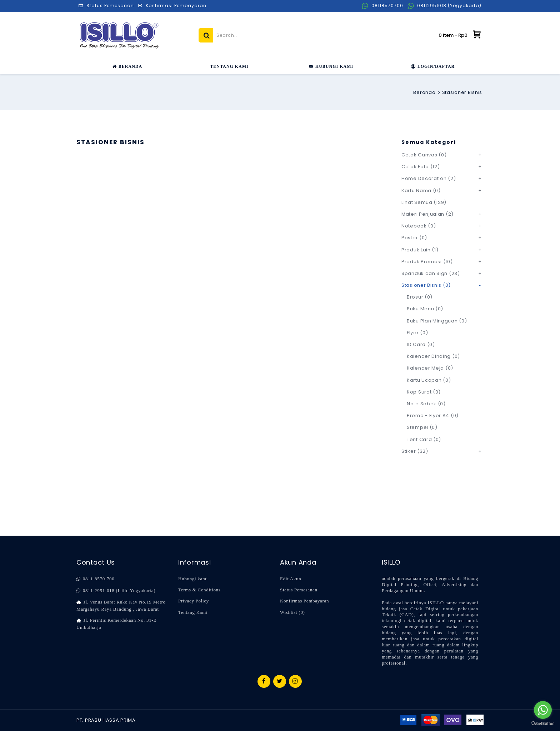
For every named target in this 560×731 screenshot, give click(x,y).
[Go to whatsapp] (543, 710)
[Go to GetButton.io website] (543, 724)
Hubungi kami (193, 579)
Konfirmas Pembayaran (304, 601)
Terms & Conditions (199, 590)
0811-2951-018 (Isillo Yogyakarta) (116, 591)
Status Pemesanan (299, 590)
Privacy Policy (194, 601)
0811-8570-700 (95, 579)
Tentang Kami (193, 612)
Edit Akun (291, 579)
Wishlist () (292, 612)
